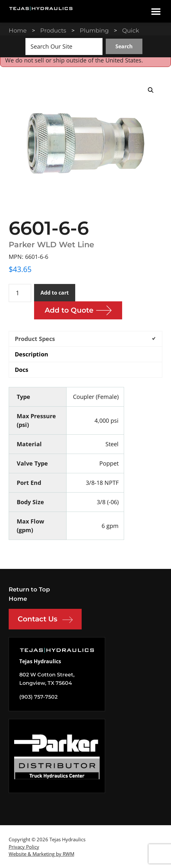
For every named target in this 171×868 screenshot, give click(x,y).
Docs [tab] (22, 370)
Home (18, 599)
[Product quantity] (20, 293)
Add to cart (55, 293)
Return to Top (29, 590)
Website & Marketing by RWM (41, 854)
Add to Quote (69, 310)
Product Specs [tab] (35, 339)
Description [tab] (32, 354)
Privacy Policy (24, 847)
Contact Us (45, 620)
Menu (156, 11)
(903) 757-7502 (38, 697)
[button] (151, 90)
